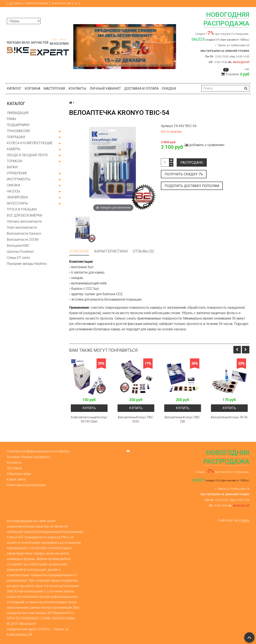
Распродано (192, 163)
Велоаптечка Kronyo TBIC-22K (183, 419)
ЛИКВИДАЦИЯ (18, 113)
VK (76, 3)
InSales (244, 520)
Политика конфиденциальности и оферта (38, 451)
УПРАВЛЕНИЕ (17, 173)
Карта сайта (16, 479)
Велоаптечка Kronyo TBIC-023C (136, 419)
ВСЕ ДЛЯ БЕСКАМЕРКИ (24, 215)
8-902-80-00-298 (61, 3)
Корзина (32, 89)
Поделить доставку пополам (192, 186)
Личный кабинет (105, 89)
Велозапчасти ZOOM (23, 240)
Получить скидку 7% (184, 174)
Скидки (169, 89)
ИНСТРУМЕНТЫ (18, 179)
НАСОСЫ (13, 191)
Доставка (15, 3)
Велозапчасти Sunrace (24, 233)
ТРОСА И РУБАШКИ (22, 209)
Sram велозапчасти (22, 227)
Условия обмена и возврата (28, 457)
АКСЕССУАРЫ (17, 203)
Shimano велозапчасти (24, 221)
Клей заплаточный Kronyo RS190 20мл (89, 419)
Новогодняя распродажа (26, 485)
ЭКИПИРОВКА (17, 197)
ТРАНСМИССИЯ (18, 131)
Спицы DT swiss (18, 258)
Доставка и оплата (141, 89)
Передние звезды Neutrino (27, 264)
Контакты (77, 89)
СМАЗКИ (13, 185)
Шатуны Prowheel (20, 252)
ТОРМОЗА (15, 161)
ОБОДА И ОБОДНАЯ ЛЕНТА (27, 155)
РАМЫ (11, 119)
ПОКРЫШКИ (16, 137)
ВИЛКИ (12, 167)
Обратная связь (37, 3)
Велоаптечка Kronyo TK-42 (229, 417)
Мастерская (54, 89)
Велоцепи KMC (18, 246)
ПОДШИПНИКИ (18, 125)
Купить (89, 408)
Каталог (14, 89)
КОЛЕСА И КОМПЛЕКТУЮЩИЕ (30, 143)
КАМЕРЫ (13, 149)
